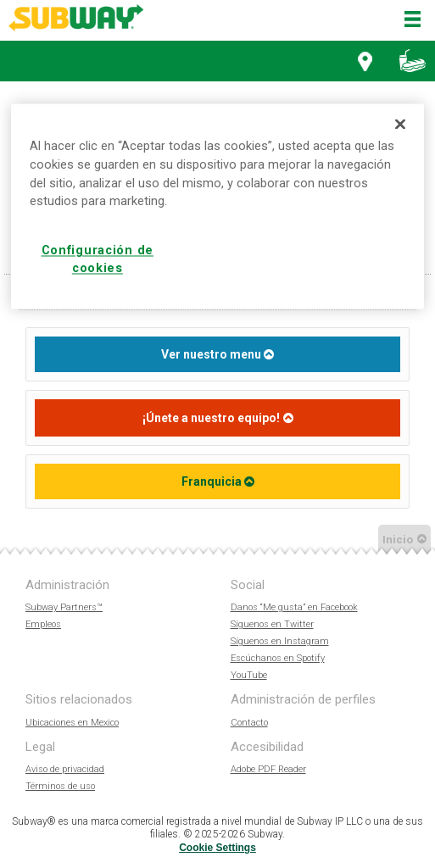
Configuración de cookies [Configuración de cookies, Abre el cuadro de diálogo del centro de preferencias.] (98, 260)
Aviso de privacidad (65, 769)
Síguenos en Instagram (280, 641)
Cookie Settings (217, 848)
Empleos (43, 624)
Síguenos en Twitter (272, 624)
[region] (217, 206)
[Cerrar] (400, 124)
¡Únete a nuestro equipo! (211, 418)
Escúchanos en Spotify (278, 658)
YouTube (249, 675)
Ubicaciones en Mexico (72, 723)
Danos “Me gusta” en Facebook (294, 607)
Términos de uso (60, 786)
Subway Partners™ (64, 607)
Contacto (249, 723)
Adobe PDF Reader (268, 769)
